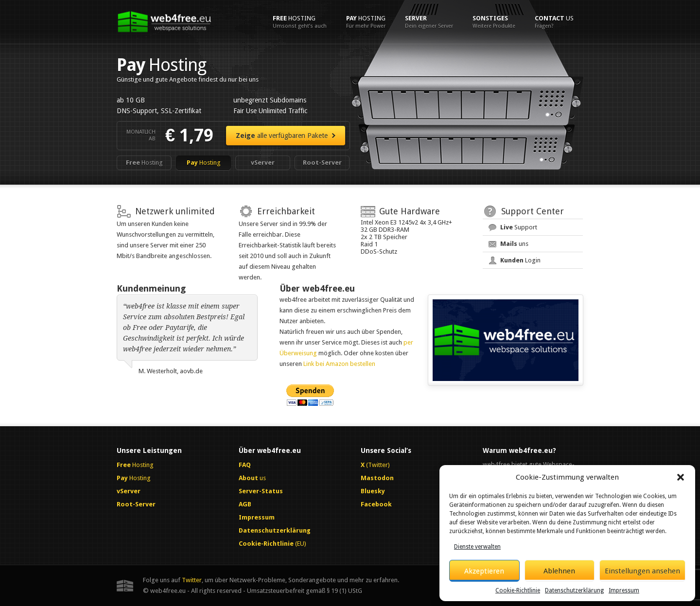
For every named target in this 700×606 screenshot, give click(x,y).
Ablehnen (559, 571)
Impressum (624, 590)
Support (519, 227)
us (554, 22)
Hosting (300, 22)
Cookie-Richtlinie (518, 590)
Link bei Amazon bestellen (339, 364)
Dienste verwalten (477, 547)
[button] (681, 477)
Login (520, 260)
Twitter (192, 580)
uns (514, 244)
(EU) (272, 544)
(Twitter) (375, 465)
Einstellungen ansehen (642, 571)
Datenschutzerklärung (574, 590)
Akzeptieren (484, 571)
